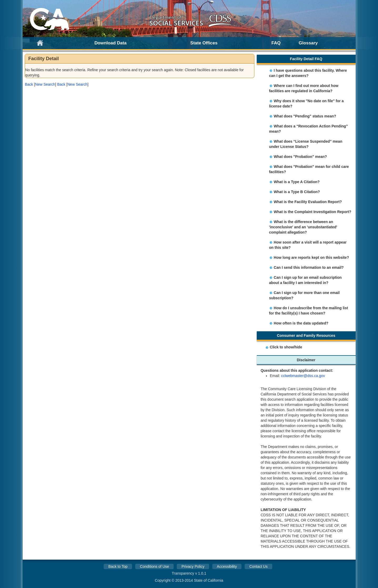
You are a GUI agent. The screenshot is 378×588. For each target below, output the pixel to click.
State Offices (204, 43)
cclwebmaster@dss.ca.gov (303, 376)
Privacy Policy (193, 566)
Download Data (110, 43)
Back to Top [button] (118, 566)
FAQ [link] (276, 43)
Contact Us (258, 566)
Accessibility (227, 566)
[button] (29, 84)
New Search (45, 84)
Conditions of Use (155, 566)
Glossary (308, 43)
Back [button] (29, 84)
